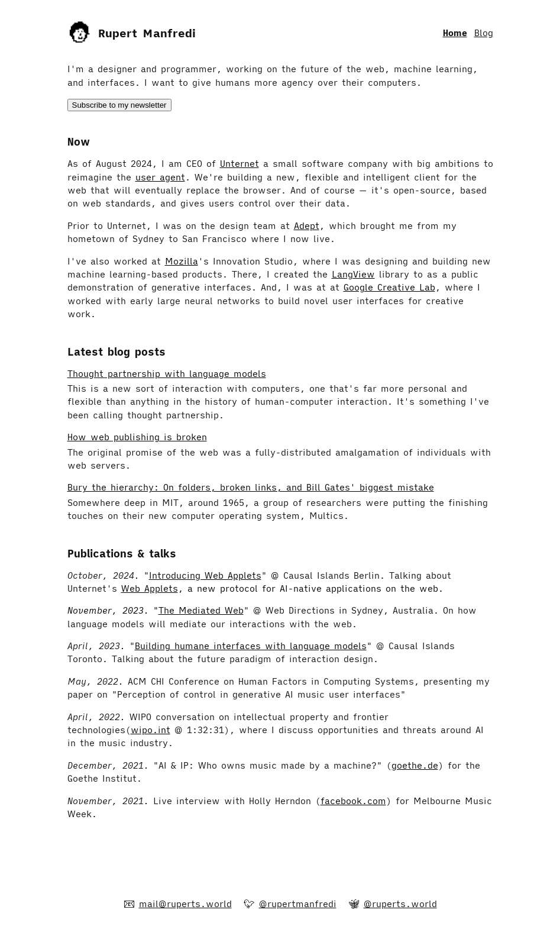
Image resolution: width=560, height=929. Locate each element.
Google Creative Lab (389, 287)
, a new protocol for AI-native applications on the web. (311, 588)
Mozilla (182, 261)
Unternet (239, 164)
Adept (307, 226)
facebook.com (353, 801)
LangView (353, 274)
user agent (160, 177)
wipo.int (150, 730)
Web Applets (150, 588)
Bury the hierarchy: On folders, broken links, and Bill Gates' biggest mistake (251, 487)
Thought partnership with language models (167, 374)
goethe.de (415, 765)
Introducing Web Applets (205, 575)
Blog (484, 33)
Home (455, 33)
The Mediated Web (201, 610)
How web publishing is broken (137, 437)
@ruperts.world (400, 904)
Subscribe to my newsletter (119, 105)
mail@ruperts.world (185, 904)
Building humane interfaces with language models (251, 646)
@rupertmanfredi (298, 904)
